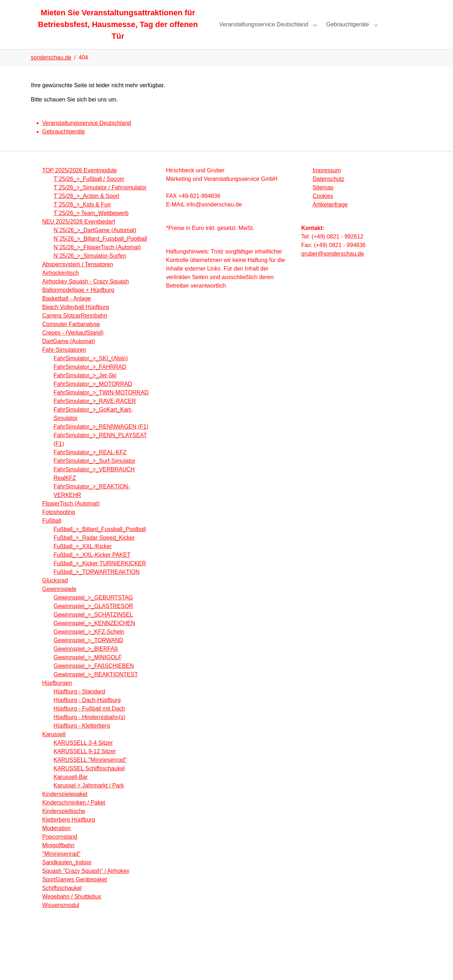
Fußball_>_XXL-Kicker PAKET (92, 566)
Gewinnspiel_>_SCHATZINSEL (93, 626)
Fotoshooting (59, 523)
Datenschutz (329, 190)
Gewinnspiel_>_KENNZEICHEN (94, 635)
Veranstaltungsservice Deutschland (87, 134)
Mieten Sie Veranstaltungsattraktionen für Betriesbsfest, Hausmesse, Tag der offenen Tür (118, 30)
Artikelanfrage (330, 216)
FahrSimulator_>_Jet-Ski (85, 387)
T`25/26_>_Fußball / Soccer (89, 190)
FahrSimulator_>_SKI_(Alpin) (91, 370)
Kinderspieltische (64, 822)
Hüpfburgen (57, 694)
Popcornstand (60, 848)
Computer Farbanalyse (71, 336)
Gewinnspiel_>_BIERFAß (86, 660)
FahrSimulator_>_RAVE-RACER (95, 412)
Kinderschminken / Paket (74, 814)
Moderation (57, 840)
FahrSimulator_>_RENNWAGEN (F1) (101, 438)
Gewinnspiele (59, 600)
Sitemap (323, 199)
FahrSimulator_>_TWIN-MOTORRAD (101, 404)
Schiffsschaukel (62, 899)
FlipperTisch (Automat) (71, 515)
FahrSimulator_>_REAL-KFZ (90, 464)
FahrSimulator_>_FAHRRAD (90, 378)
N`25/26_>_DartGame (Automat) (95, 242)
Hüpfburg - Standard (80, 703)
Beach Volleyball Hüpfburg (76, 318)
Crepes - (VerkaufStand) (73, 344)
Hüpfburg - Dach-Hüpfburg (87, 711)
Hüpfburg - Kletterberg (82, 737)
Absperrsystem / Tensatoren (78, 276)
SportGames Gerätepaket (75, 891)
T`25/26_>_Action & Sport (87, 207)
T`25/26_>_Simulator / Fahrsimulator (100, 199)
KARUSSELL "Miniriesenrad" (90, 771)
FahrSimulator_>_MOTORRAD (93, 395)
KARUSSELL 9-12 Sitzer (85, 763)
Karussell (54, 746)
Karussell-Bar (71, 788)
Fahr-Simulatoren (64, 361)
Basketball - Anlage (67, 310)
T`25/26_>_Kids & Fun (82, 216)
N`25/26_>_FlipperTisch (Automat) (97, 259)
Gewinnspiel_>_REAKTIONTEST (96, 686)
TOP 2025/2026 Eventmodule (80, 182)
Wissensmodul (61, 916)
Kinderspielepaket (65, 805)
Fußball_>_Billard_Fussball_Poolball (100, 541)
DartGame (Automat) (69, 353)
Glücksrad (55, 592)
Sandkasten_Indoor (67, 874)
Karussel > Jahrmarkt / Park (89, 797)
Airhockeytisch (61, 284)
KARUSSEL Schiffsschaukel (89, 780)
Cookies (323, 207)
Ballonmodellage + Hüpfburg (78, 301)
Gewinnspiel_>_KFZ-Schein (89, 643)
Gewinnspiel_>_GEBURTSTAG (93, 609)
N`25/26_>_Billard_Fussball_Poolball (101, 250)
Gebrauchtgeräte (64, 143)
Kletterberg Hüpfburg (69, 831)
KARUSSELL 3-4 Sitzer (83, 754)
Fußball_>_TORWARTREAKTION (97, 583)
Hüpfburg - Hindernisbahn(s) (90, 729)
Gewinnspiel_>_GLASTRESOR (94, 617)
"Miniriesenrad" (61, 865)
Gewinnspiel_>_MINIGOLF (88, 669)
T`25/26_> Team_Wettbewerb (91, 224)
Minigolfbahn (59, 857)
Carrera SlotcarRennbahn (75, 327)
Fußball (52, 532)
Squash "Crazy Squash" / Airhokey (86, 882)
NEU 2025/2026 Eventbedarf (79, 233)
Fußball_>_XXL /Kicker (83, 558)
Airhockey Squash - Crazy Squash (86, 293)
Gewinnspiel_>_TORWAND (89, 652)
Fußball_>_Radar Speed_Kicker (94, 549)
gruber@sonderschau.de (333, 265)
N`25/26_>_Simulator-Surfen (90, 267)
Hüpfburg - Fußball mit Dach (89, 720)
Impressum (327, 182)
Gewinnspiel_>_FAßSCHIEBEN (94, 677)
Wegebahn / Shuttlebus (72, 908)
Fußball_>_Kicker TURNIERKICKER (100, 575)
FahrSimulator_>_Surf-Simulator (95, 472)
